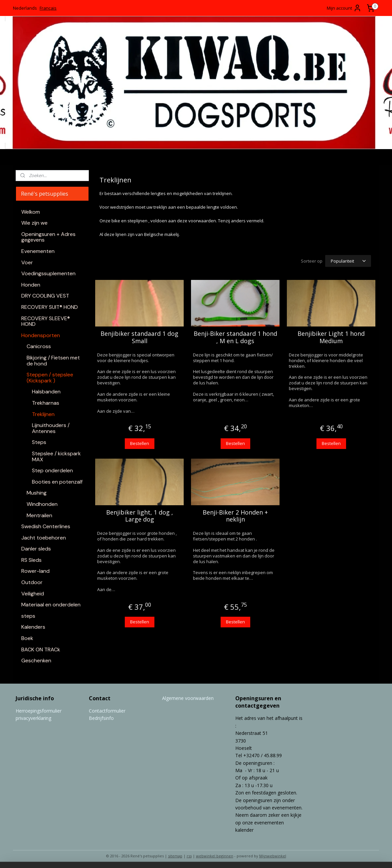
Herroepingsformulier (39, 711)
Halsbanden (46, 392)
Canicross (39, 346)
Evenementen (38, 251)
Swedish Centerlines (46, 526)
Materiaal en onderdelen (51, 605)
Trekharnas (46, 403)
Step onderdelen (52, 470)
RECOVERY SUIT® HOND (50, 307)
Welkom (31, 212)
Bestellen (139, 443)
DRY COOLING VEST (45, 296)
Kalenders (33, 627)
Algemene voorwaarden (188, 698)
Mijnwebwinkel (273, 856)
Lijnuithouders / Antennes (51, 428)
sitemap (175, 856)
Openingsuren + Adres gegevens (48, 237)
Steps (39, 442)
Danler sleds (36, 549)
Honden (31, 285)
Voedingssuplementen (48, 273)
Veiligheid (33, 594)
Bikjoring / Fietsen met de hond (53, 361)
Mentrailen (39, 515)
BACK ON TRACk (41, 650)
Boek (27, 638)
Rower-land (35, 571)
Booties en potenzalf (57, 482)
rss (189, 856)
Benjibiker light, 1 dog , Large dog (139, 516)
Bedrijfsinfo (101, 718)
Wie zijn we (34, 223)
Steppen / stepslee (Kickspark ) (50, 378)
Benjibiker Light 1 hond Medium (331, 337)
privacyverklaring (33, 718)
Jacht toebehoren (44, 538)
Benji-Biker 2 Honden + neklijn (235, 516)
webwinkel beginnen (215, 856)
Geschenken (36, 660)
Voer (27, 262)
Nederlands (25, 8)
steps (28, 616)
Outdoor (32, 582)
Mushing (37, 493)
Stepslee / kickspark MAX (56, 456)
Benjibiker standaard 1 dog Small (139, 337)
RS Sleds (31, 560)
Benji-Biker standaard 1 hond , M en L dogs (235, 337)
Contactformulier (107, 711)
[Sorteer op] (348, 261)
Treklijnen (43, 414)
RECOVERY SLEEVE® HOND (46, 321)
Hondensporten (41, 335)
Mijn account (344, 8)
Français (48, 8)
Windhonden (42, 504)
